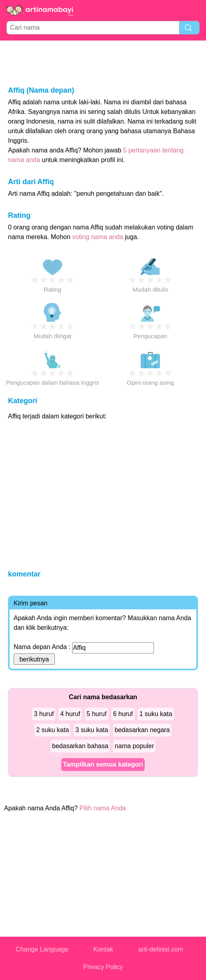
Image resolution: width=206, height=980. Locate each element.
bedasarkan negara (142, 730)
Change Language (42, 949)
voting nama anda (98, 237)
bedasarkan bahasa (80, 746)
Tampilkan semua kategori (103, 764)
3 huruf (44, 714)
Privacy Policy (103, 967)
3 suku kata (92, 730)
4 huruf (70, 714)
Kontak (103, 949)
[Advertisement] (103, 63)
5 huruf (97, 714)
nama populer (134, 746)
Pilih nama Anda (103, 808)
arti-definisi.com (161, 949)
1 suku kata (156, 714)
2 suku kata (53, 730)
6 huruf (123, 714)
